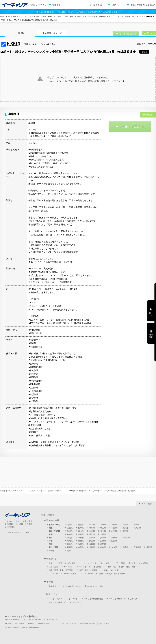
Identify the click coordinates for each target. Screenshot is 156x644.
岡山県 (92, 541)
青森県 (81, 525)
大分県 (114, 547)
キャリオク (73, 599)
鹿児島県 (137, 547)
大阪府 (92, 538)
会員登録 (97, 5)
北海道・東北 (54, 525)
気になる (151, 314)
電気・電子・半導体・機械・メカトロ (45, 17)
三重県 (103, 534)
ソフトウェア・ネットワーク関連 (96, 563)
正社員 (33, 491)
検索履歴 (151, 336)
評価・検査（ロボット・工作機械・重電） (95, 17)
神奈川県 (137, 528)
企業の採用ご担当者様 (88, 623)
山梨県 (114, 531)
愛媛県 (92, 544)
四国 (51, 544)
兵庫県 (103, 538)
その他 (52, 551)
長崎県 (92, 547)
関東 (51, 528)
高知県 (103, 544)
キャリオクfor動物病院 (93, 599)
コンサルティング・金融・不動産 (63, 574)
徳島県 (70, 544)
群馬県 (92, 528)
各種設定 (52, 586)
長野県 (125, 531)
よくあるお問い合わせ (72, 586)
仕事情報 (20, 33)
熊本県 (103, 547)
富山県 (81, 531)
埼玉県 (103, 528)
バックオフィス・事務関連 (90, 567)
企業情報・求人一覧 (52, 33)
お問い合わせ (19, 623)
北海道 (70, 525)
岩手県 (92, 525)
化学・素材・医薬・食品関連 (61, 570)
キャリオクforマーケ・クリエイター (124, 599)
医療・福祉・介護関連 (88, 570)
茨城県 (70, 528)
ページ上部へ (147, 504)
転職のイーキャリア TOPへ (18, 532)
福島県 (136, 525)
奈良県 (114, 538)
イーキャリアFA (55, 599)
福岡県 (70, 547)
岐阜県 (70, 534)
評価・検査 (69, 17)
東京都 (125, 528)
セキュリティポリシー (68, 623)
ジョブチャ (77, 602)
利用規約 (31, 623)
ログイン (116, 5)
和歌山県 (126, 538)
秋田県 (114, 525)
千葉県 (114, 528)
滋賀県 (70, 538)
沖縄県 (149, 547)
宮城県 (103, 525)
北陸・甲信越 (54, 531)
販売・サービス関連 (67, 563)
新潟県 (70, 531)
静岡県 (81, 534)
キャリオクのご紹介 (96, 586)
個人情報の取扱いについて (47, 623)
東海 (51, 534)
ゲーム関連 (120, 563)
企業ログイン (104, 623)
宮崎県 (125, 547)
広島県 (103, 541)
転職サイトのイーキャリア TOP (13, 17)
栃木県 (81, 528)
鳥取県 (70, 541)
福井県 (103, 531)
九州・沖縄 (53, 547)
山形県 (125, 525)
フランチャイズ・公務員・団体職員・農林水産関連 (104, 574)
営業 (51, 563)
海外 (69, 551)
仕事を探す (58, 5)
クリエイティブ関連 (140, 563)
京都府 (81, 538)
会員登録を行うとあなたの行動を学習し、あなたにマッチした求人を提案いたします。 (78, 12)
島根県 (81, 541)
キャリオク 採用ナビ (57, 602)
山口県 (114, 541)
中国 (51, 541)
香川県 (81, 544)
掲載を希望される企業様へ (143, 5)
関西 (51, 538)
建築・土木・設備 (111, 570)
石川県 (92, 531)
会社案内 (8, 623)
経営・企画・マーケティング (61, 567)
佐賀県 (81, 547)
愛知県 (92, 534)
